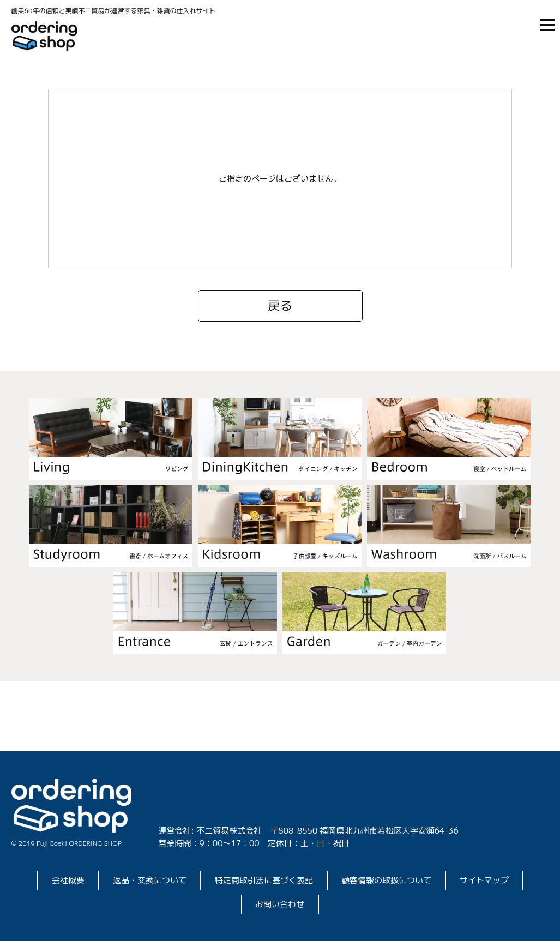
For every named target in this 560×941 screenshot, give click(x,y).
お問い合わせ (280, 904)
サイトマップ (484, 880)
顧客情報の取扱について (386, 880)
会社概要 (68, 880)
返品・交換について (150, 880)
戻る (280, 306)
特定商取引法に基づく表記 (264, 880)
